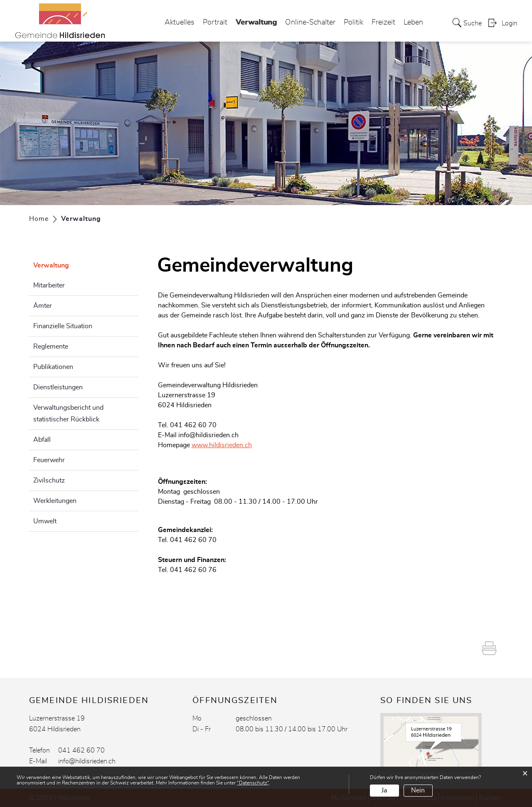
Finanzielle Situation (63, 326)
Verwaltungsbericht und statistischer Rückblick (68, 413)
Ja (384, 790)
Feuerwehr (49, 460)
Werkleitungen (55, 501)
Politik (353, 22)
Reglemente (51, 347)
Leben (413, 22)
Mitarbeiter (49, 285)
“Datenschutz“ (253, 783)
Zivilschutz (49, 480)
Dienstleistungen (58, 387)
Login (510, 23)
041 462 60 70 (81, 750)
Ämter (43, 306)
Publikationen (53, 367)
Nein (418, 790)
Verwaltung (256, 20)
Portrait (215, 22)
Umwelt (45, 521)
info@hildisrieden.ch (208, 435)
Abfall (42, 440)
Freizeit (383, 22)
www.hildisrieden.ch (222, 445)
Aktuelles (180, 22)
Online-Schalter (310, 22)
